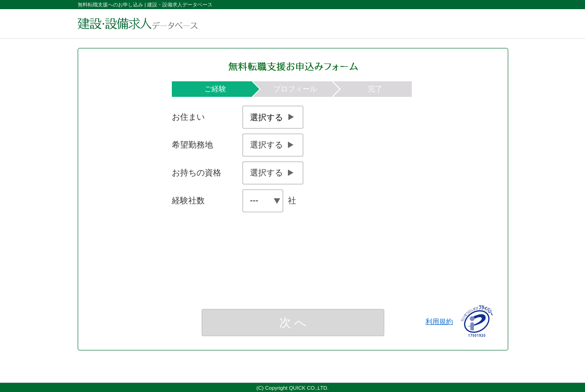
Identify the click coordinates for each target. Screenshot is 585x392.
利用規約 (439, 321)
